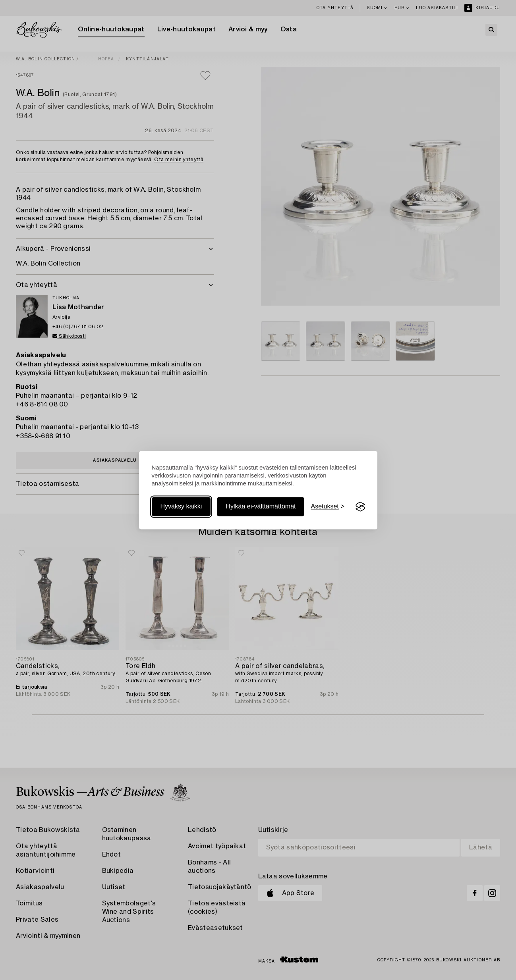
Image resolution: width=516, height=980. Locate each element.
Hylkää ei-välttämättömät (261, 507)
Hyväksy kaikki (181, 507)
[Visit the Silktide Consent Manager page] (360, 507)
